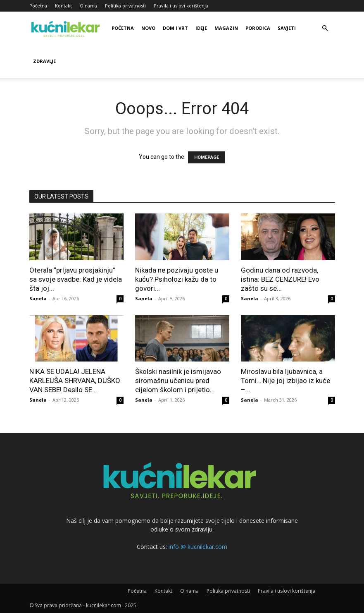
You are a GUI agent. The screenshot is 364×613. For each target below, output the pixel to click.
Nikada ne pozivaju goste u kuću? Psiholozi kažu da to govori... (177, 279)
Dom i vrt (175, 28)
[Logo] (67, 28)
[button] (325, 28)
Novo (148, 28)
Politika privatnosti (125, 6)
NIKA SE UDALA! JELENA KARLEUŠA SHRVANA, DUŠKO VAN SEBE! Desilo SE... (75, 381)
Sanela (38, 298)
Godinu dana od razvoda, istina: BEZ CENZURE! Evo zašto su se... (280, 279)
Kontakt (63, 6)
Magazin (226, 28)
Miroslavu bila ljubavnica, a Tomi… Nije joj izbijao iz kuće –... (285, 381)
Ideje (201, 28)
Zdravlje (44, 61)
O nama (88, 6)
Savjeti (287, 28)
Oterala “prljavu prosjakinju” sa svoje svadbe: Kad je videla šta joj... (76, 279)
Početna (38, 6)
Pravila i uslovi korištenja (181, 6)
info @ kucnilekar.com (198, 547)
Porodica (258, 28)
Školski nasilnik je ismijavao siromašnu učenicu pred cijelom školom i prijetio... (178, 381)
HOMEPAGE (207, 157)
